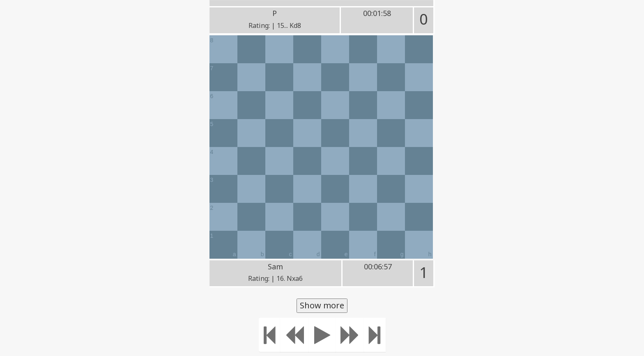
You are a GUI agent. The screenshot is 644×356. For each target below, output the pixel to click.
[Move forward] (350, 335)
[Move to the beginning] (270, 335)
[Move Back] (294, 335)
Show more (322, 305)
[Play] (322, 335)
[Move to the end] (375, 335)
